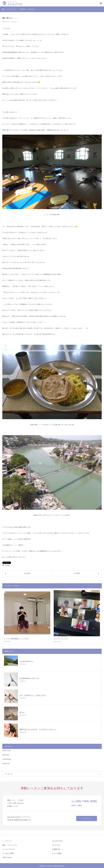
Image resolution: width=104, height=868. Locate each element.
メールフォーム (87, 818)
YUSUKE (14, 22)
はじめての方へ (58, 841)
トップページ (7, 841)
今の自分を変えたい (27, 661)
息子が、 (23, 712)
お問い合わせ (7, 857)
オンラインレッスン (61, 639)
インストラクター (9, 849)
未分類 (4, 764)
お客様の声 (56, 849)
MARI (4, 755)
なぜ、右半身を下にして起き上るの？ (33, 695)
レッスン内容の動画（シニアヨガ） (17, 639)
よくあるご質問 (8, 853)
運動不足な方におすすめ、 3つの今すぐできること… (39, 729)
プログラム (56, 845)
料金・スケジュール (10, 845)
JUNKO (5, 751)
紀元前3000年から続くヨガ (29, 678)
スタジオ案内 (57, 853)
